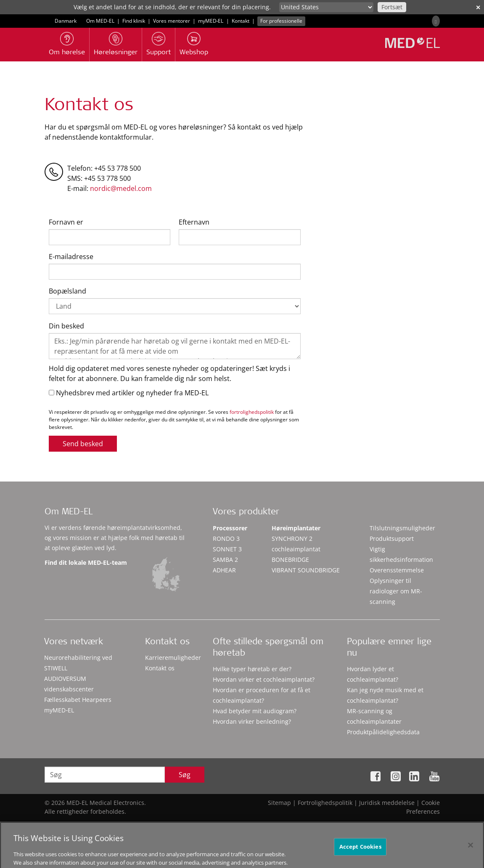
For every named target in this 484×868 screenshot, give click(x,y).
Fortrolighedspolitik (325, 803)
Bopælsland (67, 291)
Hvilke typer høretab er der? (252, 669)
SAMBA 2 (225, 560)
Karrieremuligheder (173, 658)
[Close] (471, 852)
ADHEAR (224, 570)
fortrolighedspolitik (252, 412)
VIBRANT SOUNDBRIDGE (306, 570)
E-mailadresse (71, 257)
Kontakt (241, 21)
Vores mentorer (172, 21)
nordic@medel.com (121, 188)
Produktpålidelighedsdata (383, 732)
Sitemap (279, 803)
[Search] (436, 21)
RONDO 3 (226, 539)
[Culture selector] (326, 7)
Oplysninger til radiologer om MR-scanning (396, 591)
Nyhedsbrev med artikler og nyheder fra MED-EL (129, 393)
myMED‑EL (211, 21)
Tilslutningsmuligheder (402, 528)
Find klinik (134, 21)
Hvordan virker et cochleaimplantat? (264, 679)
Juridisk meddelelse (387, 803)
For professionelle (281, 21)
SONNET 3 (227, 549)
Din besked (66, 326)
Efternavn (194, 222)
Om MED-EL (100, 21)
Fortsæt (392, 7)
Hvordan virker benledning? (252, 721)
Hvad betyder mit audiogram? (255, 711)
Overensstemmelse (397, 570)
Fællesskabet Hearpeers (78, 700)
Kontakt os (160, 668)
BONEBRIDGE (290, 560)
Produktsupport (392, 539)
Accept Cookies (360, 853)
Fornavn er (66, 222)
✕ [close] (478, 7)
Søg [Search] (185, 775)
